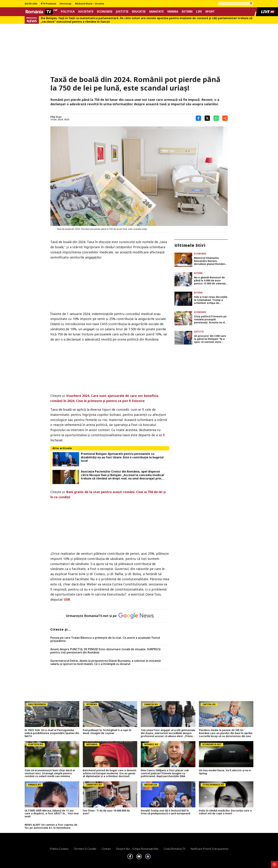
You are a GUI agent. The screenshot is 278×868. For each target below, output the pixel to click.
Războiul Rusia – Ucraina (90, 4)
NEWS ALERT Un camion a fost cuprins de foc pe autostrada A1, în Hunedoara (51, 826)
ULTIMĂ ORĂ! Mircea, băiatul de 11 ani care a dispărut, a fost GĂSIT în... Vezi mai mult (52, 814)
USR (67, 599)
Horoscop (66, 4)
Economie (105, 12)
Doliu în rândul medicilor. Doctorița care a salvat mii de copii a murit (225, 812)
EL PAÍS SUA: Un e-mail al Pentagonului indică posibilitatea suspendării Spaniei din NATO (52, 733)
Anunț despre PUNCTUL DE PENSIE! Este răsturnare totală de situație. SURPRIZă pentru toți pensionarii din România (105, 651)
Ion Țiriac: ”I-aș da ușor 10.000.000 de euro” (106, 812)
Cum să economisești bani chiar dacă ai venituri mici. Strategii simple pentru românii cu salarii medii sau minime (50, 773)
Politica (68, 12)
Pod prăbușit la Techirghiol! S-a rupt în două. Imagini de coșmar (107, 732)
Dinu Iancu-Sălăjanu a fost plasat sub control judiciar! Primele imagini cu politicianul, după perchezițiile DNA (165, 773)
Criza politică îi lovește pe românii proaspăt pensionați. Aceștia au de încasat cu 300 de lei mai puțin (210, 319)
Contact (106, 849)
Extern (187, 12)
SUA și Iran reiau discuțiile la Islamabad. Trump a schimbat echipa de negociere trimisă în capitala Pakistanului (211, 300)
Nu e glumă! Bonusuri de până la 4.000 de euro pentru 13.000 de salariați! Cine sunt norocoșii (210, 280)
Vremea (173, 12)
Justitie (122, 12)
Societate (86, 12)
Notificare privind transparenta (209, 849)
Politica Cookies (59, 849)
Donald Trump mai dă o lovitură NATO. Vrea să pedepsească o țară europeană (166, 812)
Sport (210, 12)
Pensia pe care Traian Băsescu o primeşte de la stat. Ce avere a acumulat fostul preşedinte (105, 639)
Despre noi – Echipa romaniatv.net (137, 849)
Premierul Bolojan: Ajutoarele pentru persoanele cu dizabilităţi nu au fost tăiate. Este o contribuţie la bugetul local (122, 457)
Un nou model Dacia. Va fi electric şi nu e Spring (225, 772)
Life (199, 12)
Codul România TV (175, 849)
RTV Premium (48, 4)
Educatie (139, 12)
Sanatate (156, 12)
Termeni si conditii (85, 849)
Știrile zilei (31, 4)
